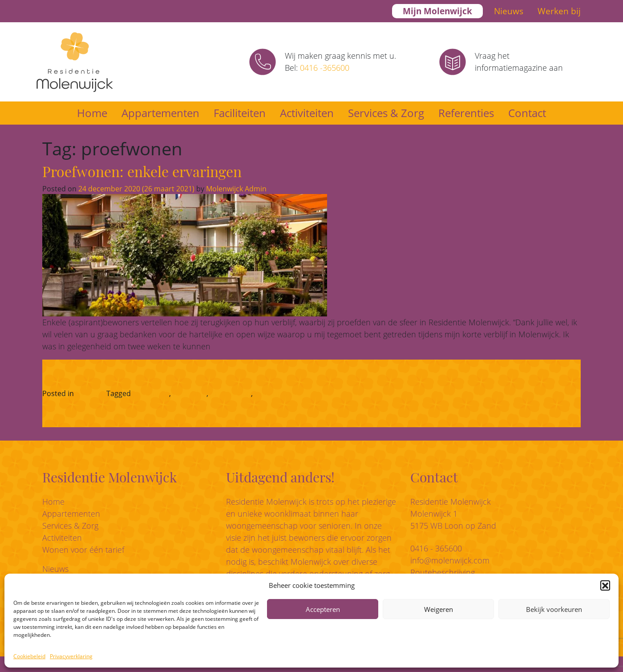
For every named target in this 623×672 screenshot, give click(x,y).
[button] (605, 585)
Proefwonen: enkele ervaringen (142, 171)
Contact (527, 113)
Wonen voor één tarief (83, 550)
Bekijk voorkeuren (554, 609)
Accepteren (323, 609)
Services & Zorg (386, 113)
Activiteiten (307, 113)
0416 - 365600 (436, 548)
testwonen (272, 393)
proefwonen (231, 393)
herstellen (190, 393)
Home (92, 113)
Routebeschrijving (443, 572)
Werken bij (559, 11)
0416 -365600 (325, 68)
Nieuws (509, 11)
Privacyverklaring (71, 656)
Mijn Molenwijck (437, 11)
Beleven (89, 393)
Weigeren (439, 609)
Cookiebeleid (29, 656)
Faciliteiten (240, 113)
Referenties (466, 113)
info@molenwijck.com (450, 560)
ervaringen (151, 393)
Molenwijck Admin (235, 189)
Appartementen (160, 113)
